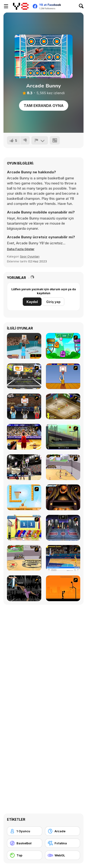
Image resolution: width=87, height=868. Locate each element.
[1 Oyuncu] (25, 831)
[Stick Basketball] (63, 467)
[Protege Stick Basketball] (24, 558)
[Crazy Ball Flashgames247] (63, 346)
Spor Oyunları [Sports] (30, 256)
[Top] (25, 855)
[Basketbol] (25, 843)
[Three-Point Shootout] (24, 437)
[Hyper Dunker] (24, 588)
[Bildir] (40, 140)
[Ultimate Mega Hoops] (24, 376)
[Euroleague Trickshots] (63, 558)
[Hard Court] (63, 406)
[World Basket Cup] (63, 528)
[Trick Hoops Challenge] (63, 437)
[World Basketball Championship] (24, 528)
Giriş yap (53, 302)
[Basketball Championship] (63, 497)
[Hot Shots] (63, 376)
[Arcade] (63, 831)
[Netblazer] (24, 346)
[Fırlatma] (63, 843)
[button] (21, 249)
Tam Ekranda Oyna (44, 106)
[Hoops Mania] (24, 406)
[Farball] (63, 588)
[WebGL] (63, 855)
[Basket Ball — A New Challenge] (24, 497)
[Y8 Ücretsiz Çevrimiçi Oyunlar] (21, 6)
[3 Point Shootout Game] (24, 467)
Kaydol (32, 302)
